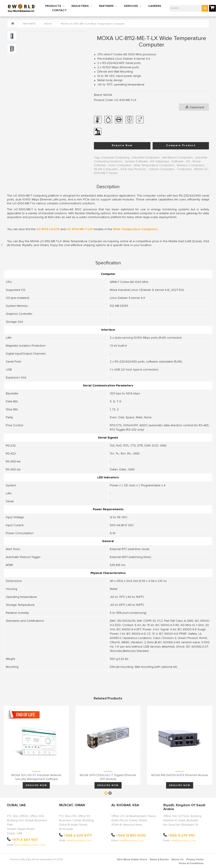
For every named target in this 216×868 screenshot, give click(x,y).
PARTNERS (106, 6)
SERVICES (131, 6)
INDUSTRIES (80, 6)
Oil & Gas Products (133, 169)
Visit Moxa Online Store (132, 860)
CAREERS (155, 6)
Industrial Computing (116, 158)
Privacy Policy (195, 860)
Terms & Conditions (191, 863)
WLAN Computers (106, 169)
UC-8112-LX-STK (48, 229)
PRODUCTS (53, 6)
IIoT (188, 161)
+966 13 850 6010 (131, 835)
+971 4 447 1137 (25, 840)
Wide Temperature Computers (154, 165)
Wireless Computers (190, 165)
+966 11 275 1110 (181, 835)
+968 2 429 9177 (78, 835)
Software (178, 161)
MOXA (48, 24)
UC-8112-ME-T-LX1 (80, 229)
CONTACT (59, 10)
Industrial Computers (146, 158)
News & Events (159, 860)
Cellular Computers (161, 169)
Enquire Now (122, 146)
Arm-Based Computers (177, 158)
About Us (178, 860)
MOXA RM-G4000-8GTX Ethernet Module (180, 775)
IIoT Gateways (160, 161)
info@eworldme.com (79, 841)
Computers (184, 169)
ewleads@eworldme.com (30, 845)
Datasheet (195, 107)
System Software (136, 161)
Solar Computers (120, 165)
